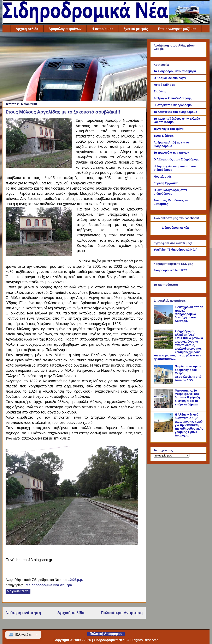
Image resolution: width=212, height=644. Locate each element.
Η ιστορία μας (102, 29)
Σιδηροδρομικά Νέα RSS (170, 270)
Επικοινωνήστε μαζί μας (177, 29)
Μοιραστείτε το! (18, 591)
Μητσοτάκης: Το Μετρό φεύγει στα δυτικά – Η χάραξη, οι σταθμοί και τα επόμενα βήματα (188, 397)
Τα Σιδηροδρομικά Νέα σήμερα (48, 585)
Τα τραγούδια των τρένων (171, 153)
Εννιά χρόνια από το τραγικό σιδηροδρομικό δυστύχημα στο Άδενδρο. (189, 314)
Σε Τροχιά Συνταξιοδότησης (173, 98)
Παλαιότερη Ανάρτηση (122, 613)
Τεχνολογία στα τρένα (169, 129)
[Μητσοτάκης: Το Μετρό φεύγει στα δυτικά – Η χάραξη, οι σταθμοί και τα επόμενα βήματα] (164, 407)
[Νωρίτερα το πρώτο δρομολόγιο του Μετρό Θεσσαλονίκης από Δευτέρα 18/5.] (164, 383)
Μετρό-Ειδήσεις (164, 85)
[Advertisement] (74, 68)
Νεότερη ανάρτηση (23, 613)
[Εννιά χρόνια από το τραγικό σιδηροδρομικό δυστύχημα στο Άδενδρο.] (164, 323)
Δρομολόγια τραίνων (65, 29)
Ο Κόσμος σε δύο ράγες (170, 78)
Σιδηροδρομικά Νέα (175, 228)
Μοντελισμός (163, 177)
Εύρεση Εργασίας (166, 183)
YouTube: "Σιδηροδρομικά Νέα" (175, 250)
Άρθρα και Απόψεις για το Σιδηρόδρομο (171, 144)
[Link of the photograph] (39, 144)
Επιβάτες (160, 91)
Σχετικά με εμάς (136, 29)
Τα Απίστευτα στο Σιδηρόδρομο (175, 112)
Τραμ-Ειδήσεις (164, 136)
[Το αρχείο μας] (172, 456)
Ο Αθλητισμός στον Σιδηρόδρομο (176, 159)
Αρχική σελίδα (27, 29)
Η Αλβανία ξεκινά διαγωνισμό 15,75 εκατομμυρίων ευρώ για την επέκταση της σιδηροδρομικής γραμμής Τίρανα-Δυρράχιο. (189, 425)
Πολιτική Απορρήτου (106, 634)
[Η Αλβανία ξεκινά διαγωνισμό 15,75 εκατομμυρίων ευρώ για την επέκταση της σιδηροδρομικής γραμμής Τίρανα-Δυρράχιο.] (164, 431)
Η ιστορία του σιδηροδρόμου (173, 105)
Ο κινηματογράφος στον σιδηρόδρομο (170, 192)
